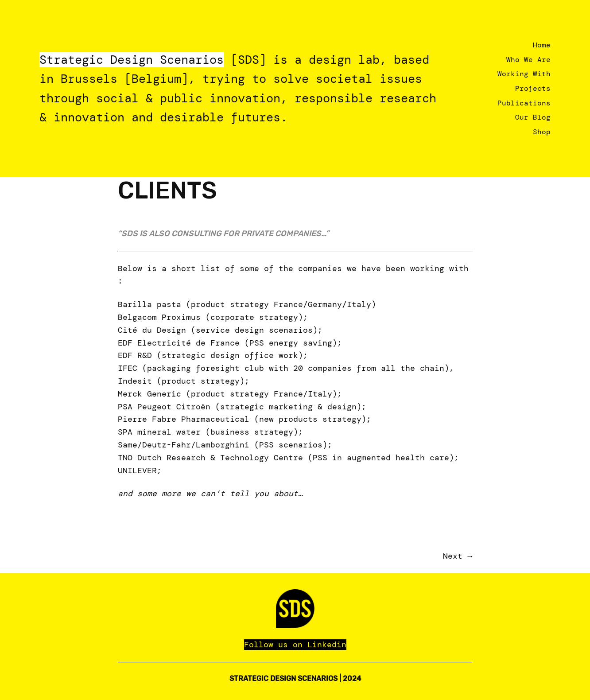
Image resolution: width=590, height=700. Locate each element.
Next (453, 556)
